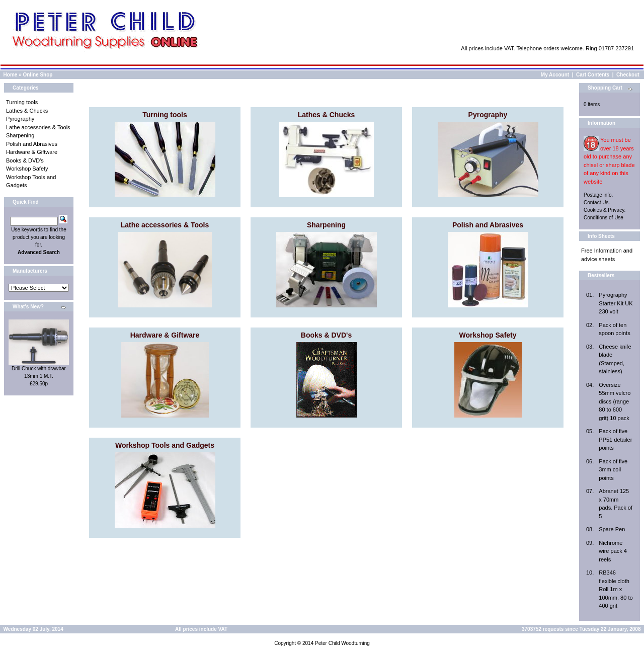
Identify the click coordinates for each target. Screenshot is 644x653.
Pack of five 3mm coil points (613, 470)
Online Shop (37, 75)
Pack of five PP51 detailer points (615, 439)
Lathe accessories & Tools (38, 127)
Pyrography (20, 119)
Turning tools (22, 102)
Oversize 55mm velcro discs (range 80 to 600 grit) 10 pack (615, 401)
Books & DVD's (25, 160)
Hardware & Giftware (32, 152)
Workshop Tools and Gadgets (165, 445)
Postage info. (598, 195)
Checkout (628, 75)
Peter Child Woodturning (342, 643)
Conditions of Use (603, 218)
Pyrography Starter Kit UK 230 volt (616, 303)
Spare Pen (612, 529)
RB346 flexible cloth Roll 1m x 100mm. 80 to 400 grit (616, 589)
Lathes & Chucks (27, 111)
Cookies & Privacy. (605, 210)
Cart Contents (593, 75)
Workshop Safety (27, 169)
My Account (555, 75)
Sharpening (20, 135)
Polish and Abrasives (32, 144)
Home (11, 75)
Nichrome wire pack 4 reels (613, 551)
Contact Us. (597, 202)
